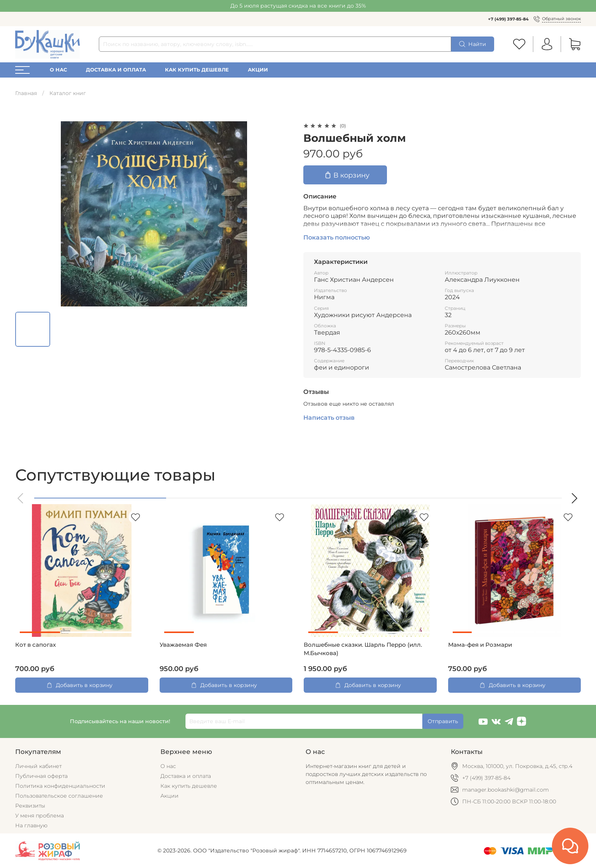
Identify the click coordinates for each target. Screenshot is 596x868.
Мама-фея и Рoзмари (480, 645)
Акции (258, 70)
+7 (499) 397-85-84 (508, 19)
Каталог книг (68, 93)
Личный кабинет (38, 766)
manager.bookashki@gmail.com (506, 790)
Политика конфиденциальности (60, 786)
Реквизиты (30, 806)
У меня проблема (40, 816)
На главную (31, 825)
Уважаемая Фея (183, 645)
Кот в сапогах (36, 645)
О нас (58, 70)
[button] (21, 498)
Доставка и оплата (116, 70)
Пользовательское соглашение (59, 796)
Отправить (443, 721)
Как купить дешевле (197, 70)
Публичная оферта (41, 776)
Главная (26, 93)
